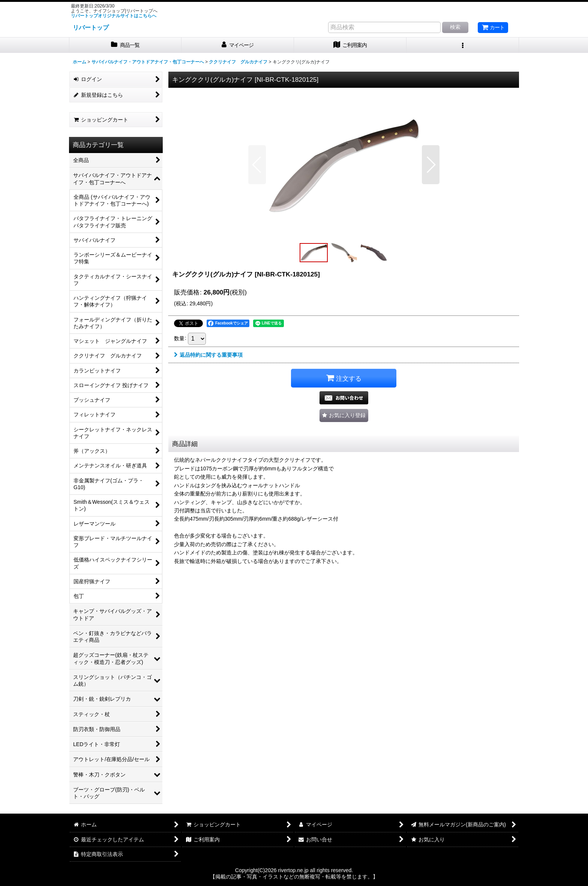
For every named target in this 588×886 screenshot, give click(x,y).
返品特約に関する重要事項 (208, 355)
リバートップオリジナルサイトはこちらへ (114, 16)
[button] (463, 45)
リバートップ (91, 27)
